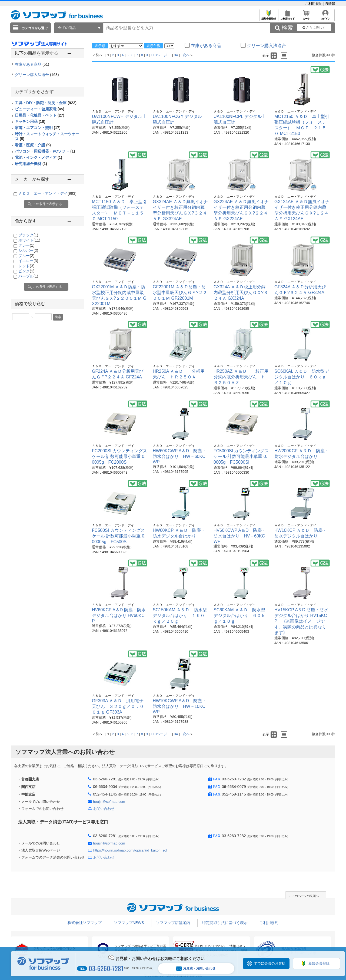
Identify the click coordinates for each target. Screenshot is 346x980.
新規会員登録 (269, 17)
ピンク (26, 271)
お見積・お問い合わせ (196, 969)
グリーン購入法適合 (37, 75)
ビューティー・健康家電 (40, 109)
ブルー (26, 256)
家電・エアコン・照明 (38, 128)
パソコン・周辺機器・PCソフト (45, 151)
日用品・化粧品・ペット (40, 115)
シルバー (28, 250)
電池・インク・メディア (39, 157)
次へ (186, 55)
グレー (26, 245)
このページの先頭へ (305, 896)
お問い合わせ (104, 809)
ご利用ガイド (287, 17)
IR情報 (330, 4)
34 (176, 55)
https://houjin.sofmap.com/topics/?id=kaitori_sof (130, 850)
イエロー (28, 261)
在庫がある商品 (32, 64)
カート (306, 17)
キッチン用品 (30, 121)
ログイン (325, 17)
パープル (28, 276)
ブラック (28, 235)
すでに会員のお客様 (270, 963)
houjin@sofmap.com (109, 802)
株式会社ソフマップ (85, 923)
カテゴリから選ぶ (35, 28)
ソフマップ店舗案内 (173, 923)
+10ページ (159, 55)
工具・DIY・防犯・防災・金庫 (46, 103)
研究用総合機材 (31, 164)
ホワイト (29, 240)
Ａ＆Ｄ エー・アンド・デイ (47, 193)
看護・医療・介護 (33, 145)
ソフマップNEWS (129, 923)
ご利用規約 (314, 4)
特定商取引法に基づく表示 (225, 923)
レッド (26, 266)
